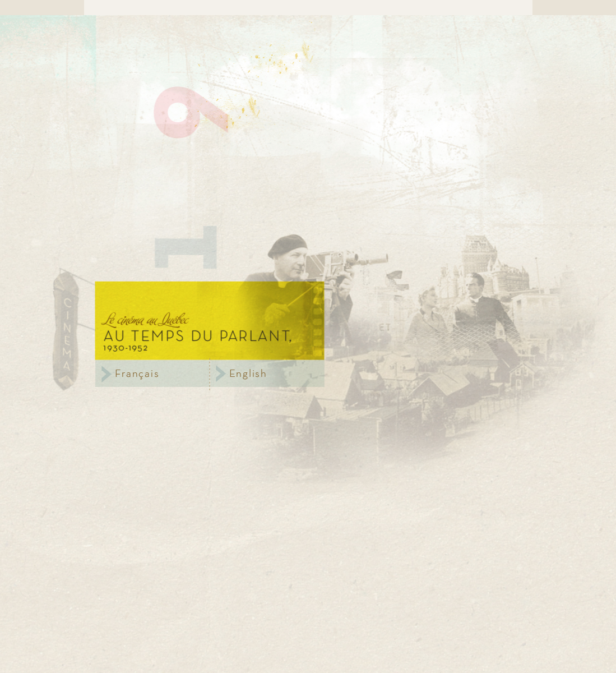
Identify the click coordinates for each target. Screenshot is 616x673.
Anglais (267, 374)
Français (152, 374)
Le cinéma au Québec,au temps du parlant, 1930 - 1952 (210, 321)
